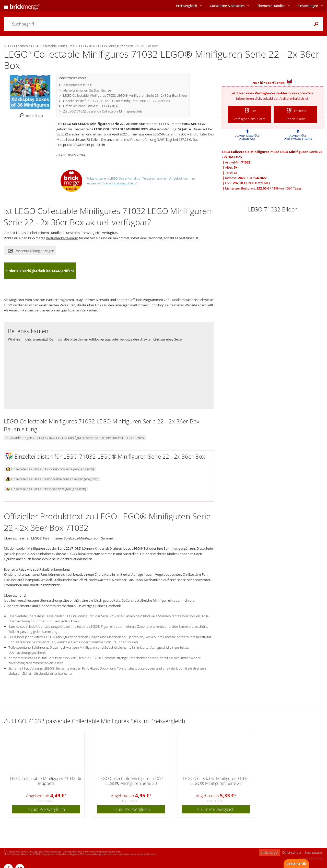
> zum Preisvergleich (46, 809)
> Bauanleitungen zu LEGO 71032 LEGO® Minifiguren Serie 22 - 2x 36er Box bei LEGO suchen (75, 438)
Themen (271, 6)
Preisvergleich (186, 6)
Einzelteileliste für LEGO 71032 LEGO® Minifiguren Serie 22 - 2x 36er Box (116, 101)
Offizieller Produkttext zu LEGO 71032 (91, 106)
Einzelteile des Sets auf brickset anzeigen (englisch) (46, 489)
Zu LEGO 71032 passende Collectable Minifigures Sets (103, 111)
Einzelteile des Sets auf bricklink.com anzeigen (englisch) (50, 469)
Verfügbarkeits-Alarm (273, 93)
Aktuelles (227, 6)
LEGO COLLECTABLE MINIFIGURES (121, 129)
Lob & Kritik (296, 864)
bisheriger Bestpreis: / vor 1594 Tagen (264, 188)
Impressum (313, 852)
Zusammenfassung (77, 85)
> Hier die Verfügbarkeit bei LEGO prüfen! (40, 271)
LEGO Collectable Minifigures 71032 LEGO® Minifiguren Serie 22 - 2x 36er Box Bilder (125, 95)
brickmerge (269, 852)
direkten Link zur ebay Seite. (161, 339)
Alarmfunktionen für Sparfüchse (87, 90)
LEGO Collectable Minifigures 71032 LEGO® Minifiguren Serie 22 (216, 781)
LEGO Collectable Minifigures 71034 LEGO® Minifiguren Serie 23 (131, 781)
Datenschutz (292, 852)
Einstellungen (308, 6)
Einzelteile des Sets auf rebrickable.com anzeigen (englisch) (52, 479)
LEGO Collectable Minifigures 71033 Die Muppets (46, 781)
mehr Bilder (30, 116)
